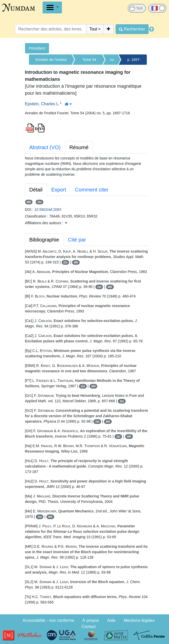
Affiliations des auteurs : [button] (46, 223)
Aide (111, 620)
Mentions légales (139, 620)
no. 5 (112, 61)
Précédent (37, 48)
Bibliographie (44, 240)
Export (59, 190)
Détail (36, 190)
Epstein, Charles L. (42, 104)
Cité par (77, 240)
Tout (93, 29)
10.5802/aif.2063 (48, 210)
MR (29, 202)
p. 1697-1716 (134, 61)
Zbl (39, 202)
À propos (91, 620)
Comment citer (92, 190)
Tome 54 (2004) (89, 61)
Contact (89, 627)
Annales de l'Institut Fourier (51, 61)
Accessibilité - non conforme (49, 620)
